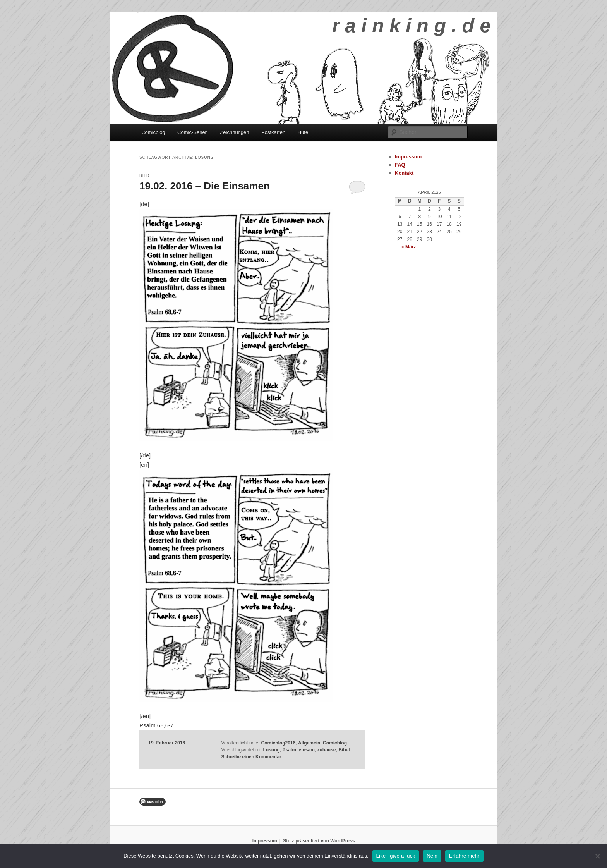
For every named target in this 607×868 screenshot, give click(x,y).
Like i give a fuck (396, 856)
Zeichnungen (234, 132)
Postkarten (273, 132)
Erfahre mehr (464, 856)
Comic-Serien (193, 132)
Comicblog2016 (279, 743)
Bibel (344, 750)
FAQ (400, 165)
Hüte (303, 132)
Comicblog (153, 132)
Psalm (289, 750)
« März (409, 247)
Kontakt (404, 173)
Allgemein (309, 743)
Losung (271, 750)
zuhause (327, 750)
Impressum (408, 157)
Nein (432, 856)
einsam (307, 750)
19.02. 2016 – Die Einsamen (205, 186)
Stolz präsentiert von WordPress (319, 841)
